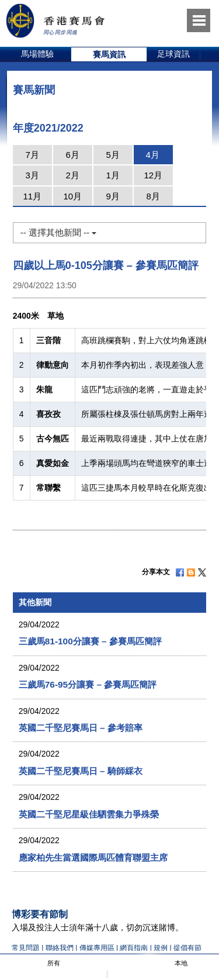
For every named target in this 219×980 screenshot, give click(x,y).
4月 (153, 155)
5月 (113, 155)
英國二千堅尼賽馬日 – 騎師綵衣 (81, 771)
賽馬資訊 (109, 54)
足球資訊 (173, 54)
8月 (153, 196)
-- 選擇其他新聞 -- (58, 232)
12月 (153, 175)
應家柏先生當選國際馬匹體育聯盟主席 (93, 857)
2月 (73, 175)
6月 (73, 155)
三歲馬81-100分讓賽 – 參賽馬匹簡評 (90, 641)
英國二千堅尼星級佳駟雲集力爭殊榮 (89, 814)
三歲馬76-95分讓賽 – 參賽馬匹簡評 (88, 684)
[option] (38, 54)
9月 (113, 196)
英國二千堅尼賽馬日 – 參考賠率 (81, 728)
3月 (32, 175)
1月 (113, 175)
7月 (32, 155)
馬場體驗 (37, 54)
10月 (72, 196)
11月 (32, 196)
